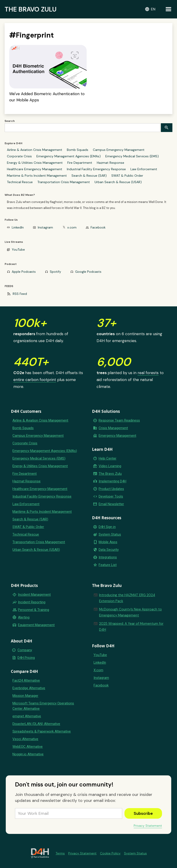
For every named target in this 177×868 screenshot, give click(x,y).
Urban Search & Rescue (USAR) (118, 182)
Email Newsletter (111, 504)
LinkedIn (18, 227)
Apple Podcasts (24, 272)
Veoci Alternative (25, 739)
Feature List (108, 565)
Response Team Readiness (119, 420)
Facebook (98, 227)
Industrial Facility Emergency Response (96, 169)
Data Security (109, 550)
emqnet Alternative (27, 716)
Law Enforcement (144, 169)
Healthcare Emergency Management (35, 169)
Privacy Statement (148, 826)
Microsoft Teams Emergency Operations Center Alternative (43, 706)
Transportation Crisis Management (64, 182)
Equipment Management (36, 625)
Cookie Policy (110, 853)
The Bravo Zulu (110, 474)
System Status (110, 534)
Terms (60, 853)
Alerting (24, 617)
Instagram (45, 227)
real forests (148, 373)
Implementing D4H (112, 481)
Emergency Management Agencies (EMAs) (69, 156)
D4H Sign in (107, 527)
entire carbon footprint (35, 380)
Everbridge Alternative (29, 688)
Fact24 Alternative (26, 680)
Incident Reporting (32, 602)
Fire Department (80, 163)
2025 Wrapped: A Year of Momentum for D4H (131, 627)
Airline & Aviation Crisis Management (35, 150)
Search (10, 121)
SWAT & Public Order (127, 176)
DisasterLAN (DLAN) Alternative (36, 724)
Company (25, 650)
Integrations (108, 557)
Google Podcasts (88, 272)
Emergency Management (117, 436)
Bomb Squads (78, 150)
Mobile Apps (108, 542)
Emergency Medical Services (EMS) (132, 156)
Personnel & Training (34, 610)
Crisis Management (113, 428)
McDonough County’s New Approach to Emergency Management (130, 612)
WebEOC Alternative (28, 747)
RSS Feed (20, 294)
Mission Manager (25, 696)
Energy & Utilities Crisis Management (35, 163)
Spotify (55, 272)
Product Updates (111, 489)
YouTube (18, 249)
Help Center (108, 458)
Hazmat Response (111, 163)
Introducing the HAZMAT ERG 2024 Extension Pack (127, 598)
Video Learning (110, 466)
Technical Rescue (20, 182)
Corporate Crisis (19, 156)
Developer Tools (111, 496)
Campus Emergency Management (119, 150)
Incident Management (34, 595)
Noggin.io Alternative (28, 754)
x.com (72, 227)
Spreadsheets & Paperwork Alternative (42, 731)
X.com (98, 670)
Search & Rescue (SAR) (89, 176)
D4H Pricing (26, 658)
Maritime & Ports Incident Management (37, 176)
